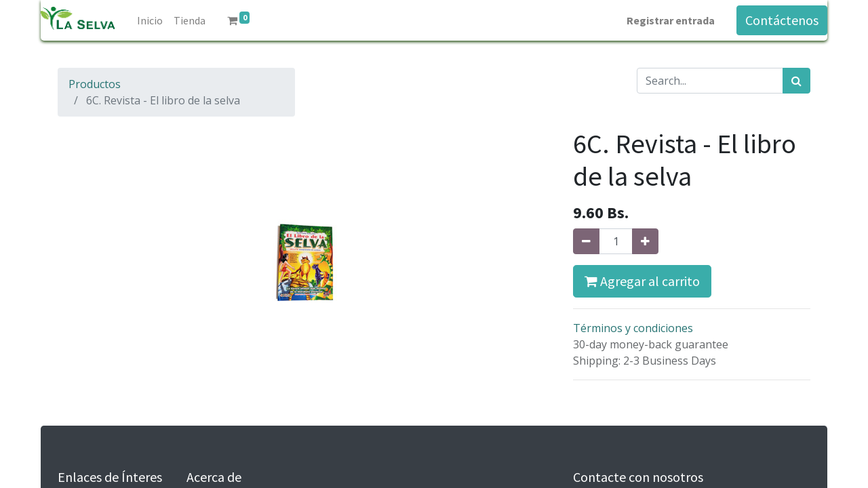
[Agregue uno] (645, 241)
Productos (95, 84)
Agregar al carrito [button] (642, 281)
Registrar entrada (671, 20)
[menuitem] (150, 20)
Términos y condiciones (633, 328)
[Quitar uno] (586, 241)
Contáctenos (782, 20)
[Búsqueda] (796, 81)
